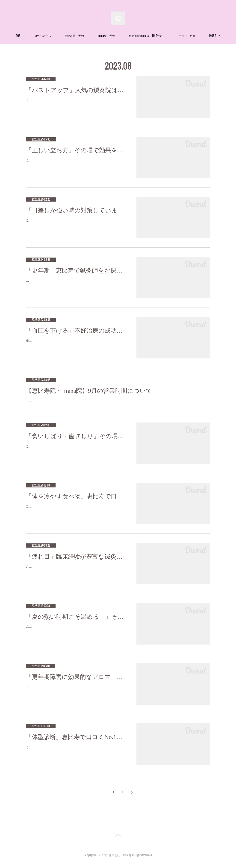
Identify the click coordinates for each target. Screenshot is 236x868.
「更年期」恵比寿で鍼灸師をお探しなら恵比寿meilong (77, 271)
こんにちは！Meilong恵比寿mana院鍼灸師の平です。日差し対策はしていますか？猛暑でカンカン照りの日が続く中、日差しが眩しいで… (76, 223)
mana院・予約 (123, 36)
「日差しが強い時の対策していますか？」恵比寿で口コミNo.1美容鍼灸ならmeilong (77, 210)
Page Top (118, 842)
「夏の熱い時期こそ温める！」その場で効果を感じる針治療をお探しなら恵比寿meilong (77, 623)
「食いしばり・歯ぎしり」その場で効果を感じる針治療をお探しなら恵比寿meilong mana (77, 442)
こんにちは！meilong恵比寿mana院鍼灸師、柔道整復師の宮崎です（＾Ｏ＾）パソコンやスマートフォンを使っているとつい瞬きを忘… (76, 575)
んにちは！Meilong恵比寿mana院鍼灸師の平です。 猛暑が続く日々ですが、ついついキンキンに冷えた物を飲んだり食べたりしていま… (76, 635)
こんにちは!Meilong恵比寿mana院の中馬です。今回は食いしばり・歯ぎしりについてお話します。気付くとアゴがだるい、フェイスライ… (76, 455)
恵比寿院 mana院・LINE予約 (162, 36)
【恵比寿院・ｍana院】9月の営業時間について (89, 391)
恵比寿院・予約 (91, 36)
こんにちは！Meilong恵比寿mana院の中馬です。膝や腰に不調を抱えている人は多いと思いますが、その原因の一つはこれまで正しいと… (76, 163)
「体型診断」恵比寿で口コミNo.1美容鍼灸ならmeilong (77, 743)
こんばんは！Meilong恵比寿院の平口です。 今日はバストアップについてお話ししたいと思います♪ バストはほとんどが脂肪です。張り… (75, 103)
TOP (35, 36)
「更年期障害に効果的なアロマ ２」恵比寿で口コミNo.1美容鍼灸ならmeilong (77, 683)
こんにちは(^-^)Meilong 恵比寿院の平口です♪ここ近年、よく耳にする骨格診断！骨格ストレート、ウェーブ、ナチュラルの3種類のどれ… (76, 756)
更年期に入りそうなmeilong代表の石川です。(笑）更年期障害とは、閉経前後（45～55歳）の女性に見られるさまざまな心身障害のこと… (76, 283)
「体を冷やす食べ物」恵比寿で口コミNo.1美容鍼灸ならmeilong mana (77, 502)
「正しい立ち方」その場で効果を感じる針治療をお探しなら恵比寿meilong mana (77, 150)
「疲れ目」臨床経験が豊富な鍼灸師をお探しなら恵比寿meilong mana (77, 562)
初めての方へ (59, 36)
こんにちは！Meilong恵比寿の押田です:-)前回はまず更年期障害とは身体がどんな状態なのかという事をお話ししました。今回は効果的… (76, 696)
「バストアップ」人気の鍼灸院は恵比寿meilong (77, 90)
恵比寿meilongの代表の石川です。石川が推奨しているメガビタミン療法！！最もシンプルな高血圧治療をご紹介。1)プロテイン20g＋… (75, 344)
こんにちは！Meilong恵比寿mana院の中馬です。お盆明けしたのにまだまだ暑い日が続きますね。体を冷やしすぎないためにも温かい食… (76, 515)
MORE (196, 36)
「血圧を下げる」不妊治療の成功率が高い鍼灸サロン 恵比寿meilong (77, 331)
